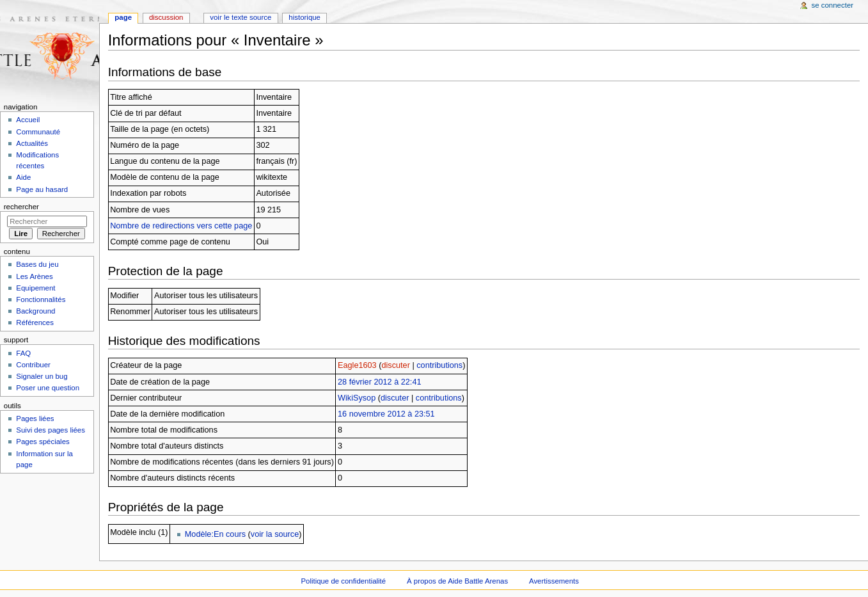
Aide (23, 177)
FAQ (23, 353)
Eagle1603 (357, 365)
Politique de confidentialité (343, 581)
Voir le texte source (241, 17)
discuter (395, 365)
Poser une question (48, 388)
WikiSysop (357, 398)
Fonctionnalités (41, 299)
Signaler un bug (42, 376)
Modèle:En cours (215, 534)
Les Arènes (34, 276)
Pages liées (35, 418)
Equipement (36, 288)
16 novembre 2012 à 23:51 (386, 414)
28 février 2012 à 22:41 (380, 382)
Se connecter (833, 5)
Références (35, 322)
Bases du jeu (37, 264)
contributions (439, 365)
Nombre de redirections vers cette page (181, 226)
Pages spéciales (43, 442)
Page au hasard (42, 189)
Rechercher (21, 207)
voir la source (275, 534)
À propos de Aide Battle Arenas (457, 581)
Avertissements (554, 581)
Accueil (28, 120)
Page (123, 17)
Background (36, 311)
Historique (304, 17)
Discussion (166, 17)
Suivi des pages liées (51, 430)
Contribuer (33, 365)
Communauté (38, 132)
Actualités (32, 143)
